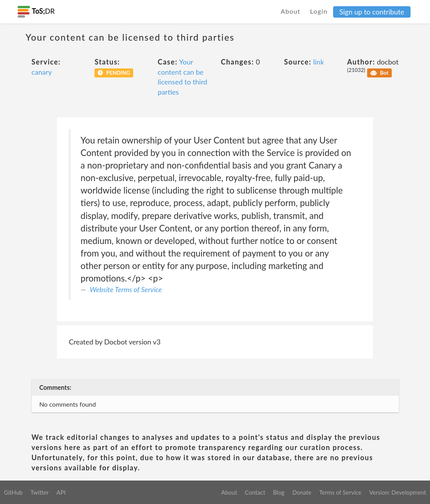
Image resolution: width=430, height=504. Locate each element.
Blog (279, 492)
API (61, 492)
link (319, 62)
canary (42, 72)
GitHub (13, 492)
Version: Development (398, 492)
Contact (255, 492)
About (291, 11)
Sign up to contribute (372, 12)
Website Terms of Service (126, 289)
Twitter (40, 492)
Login (319, 11)
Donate (302, 492)
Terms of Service (340, 492)
